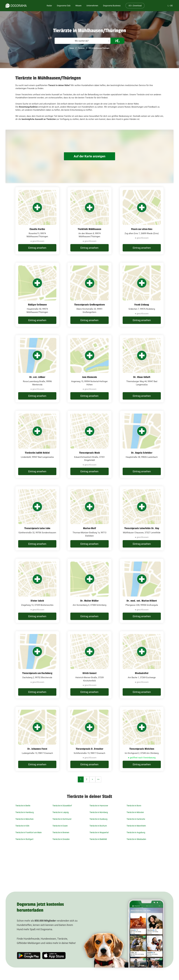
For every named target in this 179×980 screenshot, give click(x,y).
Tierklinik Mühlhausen (89, 229)
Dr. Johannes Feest (37, 749)
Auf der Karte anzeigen (89, 156)
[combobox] (83, 41)
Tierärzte (81, 48)
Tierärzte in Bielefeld (98, 839)
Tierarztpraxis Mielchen (142, 749)
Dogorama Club (64, 6)
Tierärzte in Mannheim (136, 826)
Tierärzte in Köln (22, 826)
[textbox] (83, 41)
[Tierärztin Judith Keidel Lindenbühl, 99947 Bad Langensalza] (37, 444)
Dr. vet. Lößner (37, 377)
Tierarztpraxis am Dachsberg (37, 673)
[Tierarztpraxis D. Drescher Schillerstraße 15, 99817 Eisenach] (89, 739)
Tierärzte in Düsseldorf (62, 806)
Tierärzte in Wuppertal (99, 832)
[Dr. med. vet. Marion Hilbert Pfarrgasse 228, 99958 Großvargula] (142, 591)
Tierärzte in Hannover (99, 806)
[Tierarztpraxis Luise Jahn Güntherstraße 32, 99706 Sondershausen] (37, 518)
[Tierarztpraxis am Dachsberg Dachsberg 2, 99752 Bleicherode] (37, 665)
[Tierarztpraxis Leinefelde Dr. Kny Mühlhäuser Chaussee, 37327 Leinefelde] (142, 518)
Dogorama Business (112, 6)
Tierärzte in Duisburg (98, 819)
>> (98, 779)
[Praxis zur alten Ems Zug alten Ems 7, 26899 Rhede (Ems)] (142, 221)
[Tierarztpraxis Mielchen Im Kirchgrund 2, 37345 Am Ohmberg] (142, 739)
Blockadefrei (142, 673)
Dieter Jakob (37, 601)
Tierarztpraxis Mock (90, 453)
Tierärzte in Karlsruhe (136, 819)
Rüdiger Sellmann (37, 305)
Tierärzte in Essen (60, 826)
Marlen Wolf (89, 528)
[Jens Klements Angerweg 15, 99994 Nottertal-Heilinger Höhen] (89, 369)
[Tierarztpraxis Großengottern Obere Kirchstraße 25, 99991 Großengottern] (89, 295)
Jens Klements (90, 377)
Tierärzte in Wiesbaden (136, 839)
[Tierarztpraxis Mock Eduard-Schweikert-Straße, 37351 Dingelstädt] (89, 444)
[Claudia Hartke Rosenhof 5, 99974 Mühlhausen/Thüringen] (37, 221)
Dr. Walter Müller (89, 601)
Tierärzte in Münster (135, 812)
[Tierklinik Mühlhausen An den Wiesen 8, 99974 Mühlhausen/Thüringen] (89, 221)
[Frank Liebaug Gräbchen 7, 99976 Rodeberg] (142, 295)
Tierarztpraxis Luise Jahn (37, 528)
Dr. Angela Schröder (142, 453)
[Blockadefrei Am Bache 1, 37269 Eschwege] (142, 665)
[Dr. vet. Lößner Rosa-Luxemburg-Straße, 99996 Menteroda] (37, 369)
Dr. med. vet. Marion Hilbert (142, 601)
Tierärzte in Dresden (61, 839)
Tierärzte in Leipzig (61, 812)
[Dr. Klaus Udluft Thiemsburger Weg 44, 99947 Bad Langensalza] (142, 369)
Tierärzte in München (24, 819)
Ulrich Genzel (89, 673)
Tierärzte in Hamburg (25, 812)
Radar (49, 6)
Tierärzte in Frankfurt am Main (29, 832)
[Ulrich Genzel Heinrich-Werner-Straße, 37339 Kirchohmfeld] (89, 665)
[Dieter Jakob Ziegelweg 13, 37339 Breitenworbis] (37, 591)
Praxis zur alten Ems (142, 229)
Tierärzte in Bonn (134, 806)
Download (135, 6)
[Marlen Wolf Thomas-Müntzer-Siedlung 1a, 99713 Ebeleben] (89, 518)
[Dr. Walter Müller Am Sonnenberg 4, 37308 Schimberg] (89, 591)
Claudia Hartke (37, 229)
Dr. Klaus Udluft (142, 377)
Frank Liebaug (142, 305)
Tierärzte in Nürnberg (99, 812)
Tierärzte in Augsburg (136, 832)
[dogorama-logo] (16, 6)
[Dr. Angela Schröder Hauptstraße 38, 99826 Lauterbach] (142, 444)
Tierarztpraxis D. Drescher (89, 749)
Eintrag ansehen (37, 248)
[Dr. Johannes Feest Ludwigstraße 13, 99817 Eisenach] (37, 739)
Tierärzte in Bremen (61, 832)
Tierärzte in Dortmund (62, 819)
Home (72, 48)
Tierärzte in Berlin (23, 806)
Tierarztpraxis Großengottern (90, 305)
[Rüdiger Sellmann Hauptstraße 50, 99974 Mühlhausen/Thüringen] (37, 295)
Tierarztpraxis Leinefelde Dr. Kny (142, 528)
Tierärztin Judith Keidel (37, 453)
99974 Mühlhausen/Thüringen (99, 48)
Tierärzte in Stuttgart (24, 839)
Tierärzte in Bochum (98, 826)
